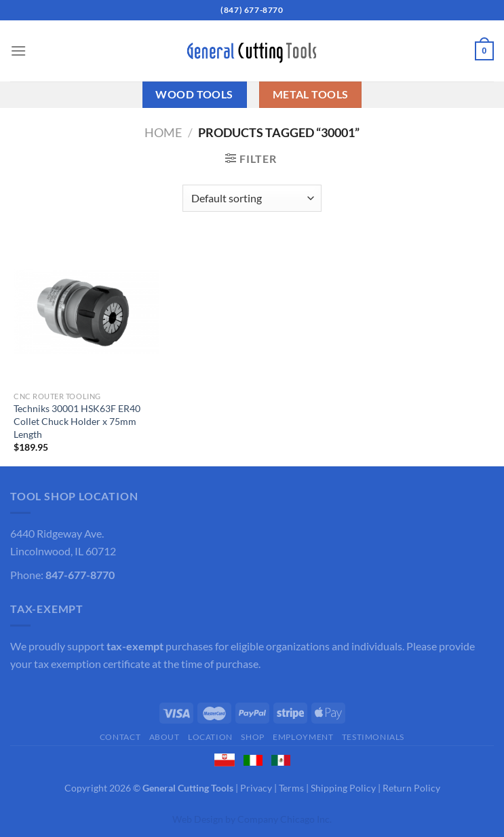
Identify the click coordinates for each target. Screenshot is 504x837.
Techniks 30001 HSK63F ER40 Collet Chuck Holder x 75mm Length (77, 421)
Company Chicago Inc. (285, 819)
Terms (291, 788)
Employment (303, 737)
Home (163, 132)
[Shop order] (252, 198)
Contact (120, 737)
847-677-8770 (80, 575)
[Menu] (18, 51)
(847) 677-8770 (252, 10)
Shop (252, 737)
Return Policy (411, 788)
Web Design (198, 819)
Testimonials (373, 737)
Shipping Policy (343, 788)
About (164, 737)
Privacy (256, 788)
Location (210, 737)
